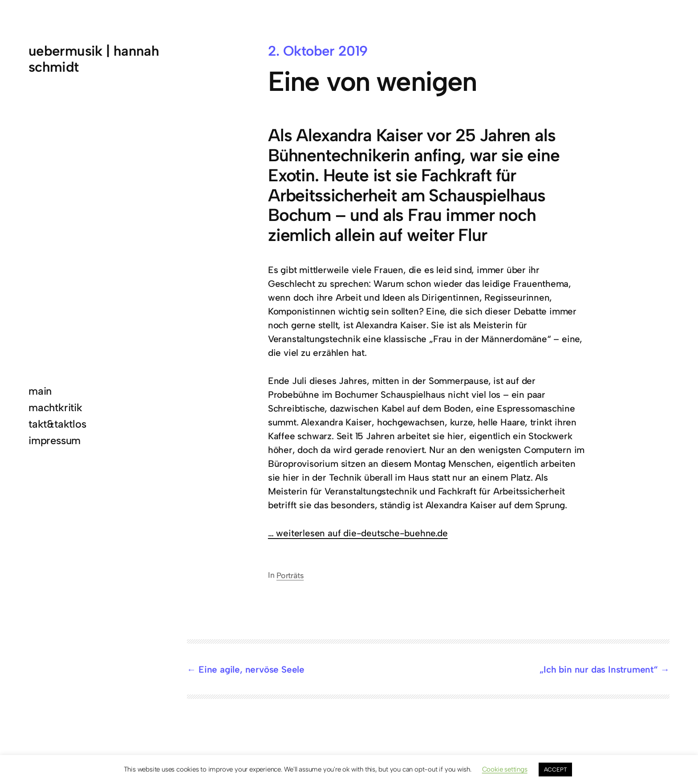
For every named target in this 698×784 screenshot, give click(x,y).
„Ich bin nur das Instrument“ (599, 669)
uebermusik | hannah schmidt (94, 59)
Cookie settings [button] (505, 769)
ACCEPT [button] (556, 770)
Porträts (290, 575)
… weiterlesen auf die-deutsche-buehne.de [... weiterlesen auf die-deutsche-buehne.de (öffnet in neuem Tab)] (358, 533)
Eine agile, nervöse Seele (252, 669)
